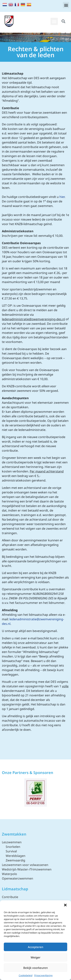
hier (62, 197)
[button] (65, 905)
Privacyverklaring (43, 975)
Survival (11, 851)
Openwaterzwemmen (18, 878)
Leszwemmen (12, 842)
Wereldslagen (16, 856)
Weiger (35, 957)
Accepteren (35, 947)
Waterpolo (9, 874)
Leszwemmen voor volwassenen (25, 865)
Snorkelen (13, 847)
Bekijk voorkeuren (35, 968)
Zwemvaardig (15, 860)
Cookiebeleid (26, 975)
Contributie (10, 897)
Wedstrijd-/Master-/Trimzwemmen (27, 869)
